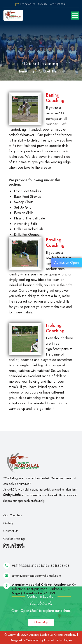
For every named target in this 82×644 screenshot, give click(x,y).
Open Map (41, 622)
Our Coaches (13, 521)
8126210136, (41, 571)
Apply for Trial (58, 4)
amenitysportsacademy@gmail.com (37, 581)
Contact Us (11, 537)
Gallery (8, 529)
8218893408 (60, 571)
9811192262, (22, 571)
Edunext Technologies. (58, 640)
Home (22, 71)
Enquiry (43, 4)
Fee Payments (25, 4)
